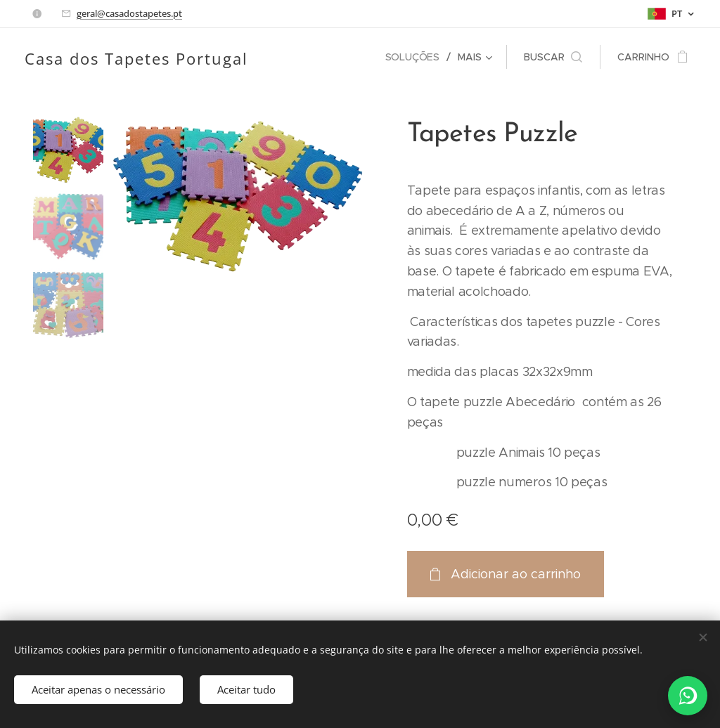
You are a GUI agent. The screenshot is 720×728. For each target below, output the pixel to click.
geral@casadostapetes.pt (129, 13)
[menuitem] (416, 57)
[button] (553, 57)
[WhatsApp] (688, 696)
